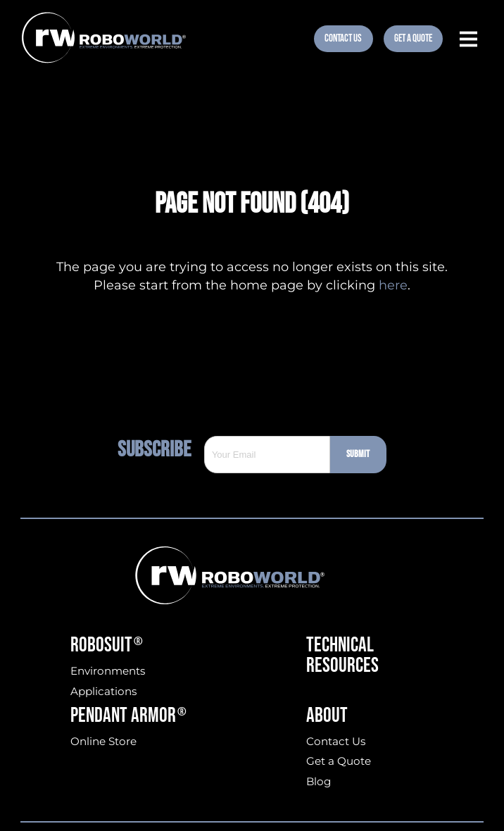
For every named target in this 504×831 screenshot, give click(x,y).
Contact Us (343, 38)
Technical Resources (342, 656)
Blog (319, 781)
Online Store (103, 741)
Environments (108, 671)
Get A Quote (413, 38)
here (393, 285)
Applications (103, 691)
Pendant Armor (128, 717)
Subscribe (161, 449)
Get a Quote (339, 761)
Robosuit (107, 646)
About (327, 717)
